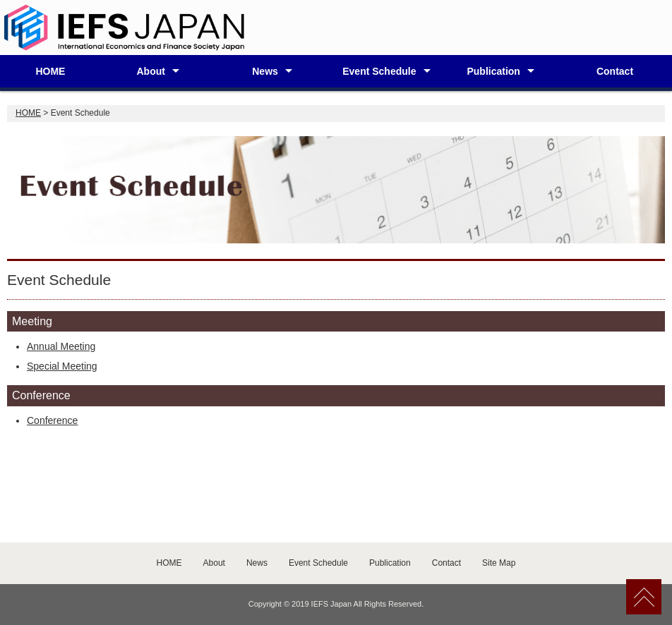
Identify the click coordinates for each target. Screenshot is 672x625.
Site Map (499, 563)
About (150, 71)
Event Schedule (379, 71)
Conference (52, 420)
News (265, 71)
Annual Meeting (61, 346)
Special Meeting (62, 366)
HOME (50, 71)
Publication (493, 71)
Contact (615, 71)
